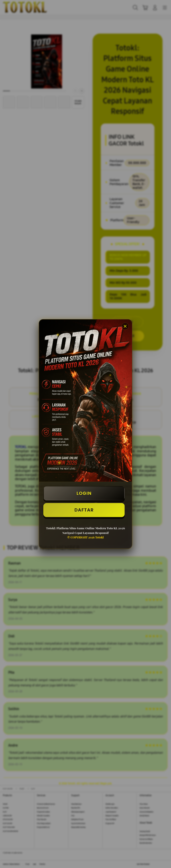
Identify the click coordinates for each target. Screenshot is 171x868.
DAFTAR (84, 510)
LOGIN (84, 493)
